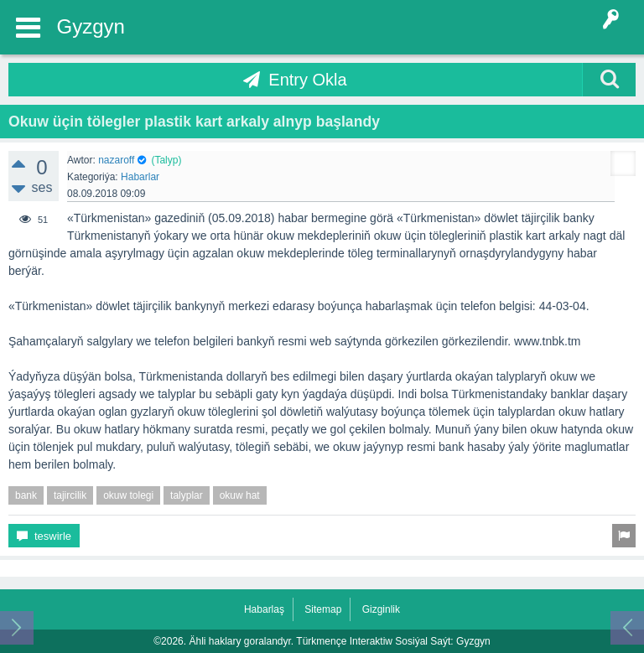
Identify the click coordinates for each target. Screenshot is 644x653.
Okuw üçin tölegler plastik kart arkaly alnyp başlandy (194, 122)
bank (26, 495)
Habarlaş (264, 609)
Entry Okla (307, 80)
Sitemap (323, 609)
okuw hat (240, 495)
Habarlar (140, 177)
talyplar (187, 495)
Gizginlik (381, 609)
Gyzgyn (91, 26)
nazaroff (116, 160)
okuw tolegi (128, 495)
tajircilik (70, 495)
